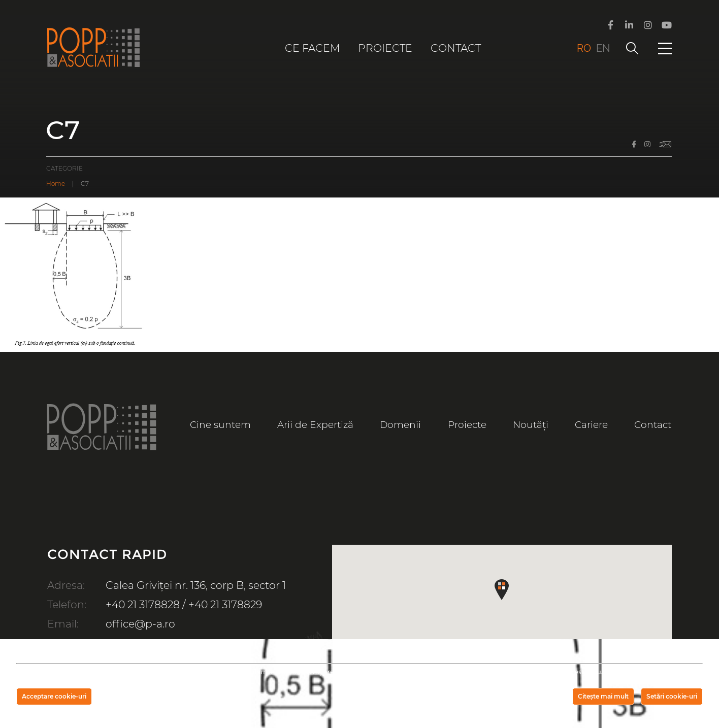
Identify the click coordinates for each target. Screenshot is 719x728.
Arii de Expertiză (315, 425)
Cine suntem (220, 425)
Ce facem (313, 48)
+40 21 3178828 (143, 604)
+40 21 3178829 (225, 604)
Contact (456, 48)
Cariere (591, 425)
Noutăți (531, 425)
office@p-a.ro (140, 624)
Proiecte (385, 48)
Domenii (400, 425)
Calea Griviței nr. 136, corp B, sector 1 (196, 585)
